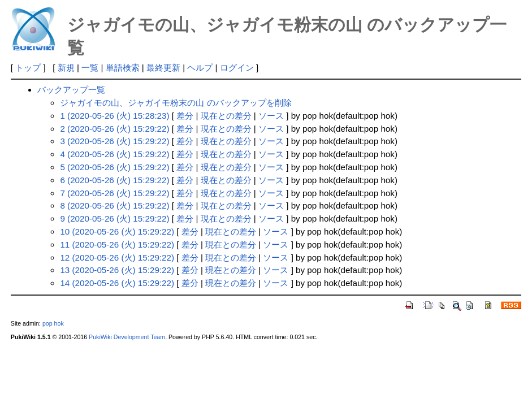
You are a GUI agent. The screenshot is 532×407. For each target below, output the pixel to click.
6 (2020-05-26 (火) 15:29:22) (114, 180)
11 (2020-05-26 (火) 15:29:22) (117, 244)
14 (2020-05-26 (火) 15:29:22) (117, 283)
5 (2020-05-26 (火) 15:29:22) (114, 167)
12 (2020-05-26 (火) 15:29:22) (117, 257)
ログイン (237, 68)
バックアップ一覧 (71, 90)
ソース (271, 116)
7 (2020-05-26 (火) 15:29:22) (114, 193)
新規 (66, 68)
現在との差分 (226, 116)
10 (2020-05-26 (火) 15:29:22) (117, 231)
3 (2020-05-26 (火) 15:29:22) (114, 141)
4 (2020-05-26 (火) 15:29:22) (114, 154)
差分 (185, 116)
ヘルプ (200, 68)
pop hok (53, 323)
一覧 (90, 68)
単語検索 (123, 68)
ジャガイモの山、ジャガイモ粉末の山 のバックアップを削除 (176, 103)
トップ (28, 68)
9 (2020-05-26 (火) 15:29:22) (114, 218)
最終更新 (163, 68)
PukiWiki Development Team (127, 337)
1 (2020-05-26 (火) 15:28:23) (114, 116)
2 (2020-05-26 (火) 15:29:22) (114, 129)
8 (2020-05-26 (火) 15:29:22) (114, 205)
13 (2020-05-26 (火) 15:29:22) (117, 270)
